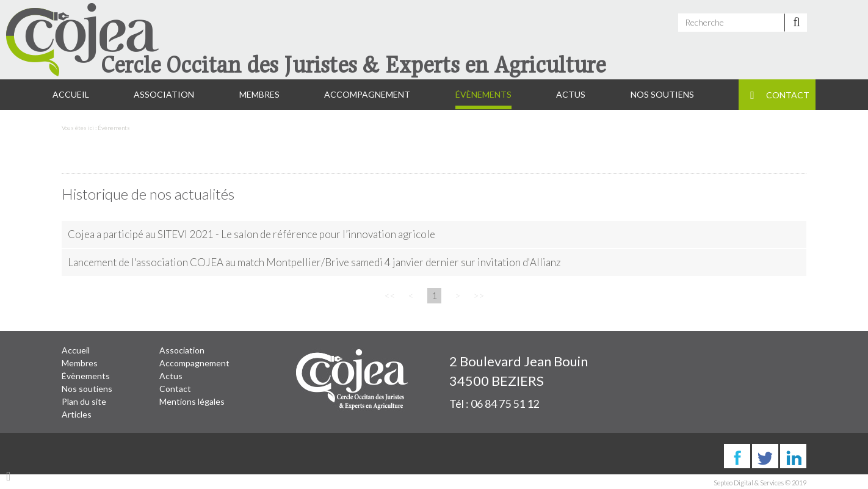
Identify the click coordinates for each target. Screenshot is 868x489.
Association (164, 94)
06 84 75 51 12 (505, 404)
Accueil (71, 94)
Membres (259, 94)
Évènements (483, 94)
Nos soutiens (662, 94)
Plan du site (84, 401)
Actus (571, 94)
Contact (788, 95)
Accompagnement (367, 94)
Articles (77, 414)
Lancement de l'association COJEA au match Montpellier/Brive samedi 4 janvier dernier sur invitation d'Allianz (314, 262)
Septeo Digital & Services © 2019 (760, 483)
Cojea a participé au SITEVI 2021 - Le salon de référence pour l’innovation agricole (251, 234)
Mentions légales (192, 401)
